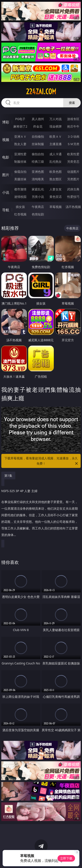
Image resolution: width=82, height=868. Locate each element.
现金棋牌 (56, 126)
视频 (6, 140)
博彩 (6, 122)
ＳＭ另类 (73, 144)
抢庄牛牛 (73, 126)
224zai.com (41, 92)
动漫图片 (73, 172)
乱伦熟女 (56, 162)
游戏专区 (73, 119)
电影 (6, 157)
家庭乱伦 (38, 189)
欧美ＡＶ (56, 136)
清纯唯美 (38, 179)
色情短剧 (38, 214)
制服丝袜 (20, 162)
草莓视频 (56, 207)
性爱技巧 (73, 197)
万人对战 (56, 119)
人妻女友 (56, 189)
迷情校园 (20, 197)
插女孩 (20, 207)
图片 (6, 175)
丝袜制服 (38, 144)
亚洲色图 (38, 172)
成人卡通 (56, 154)
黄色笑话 (56, 197)
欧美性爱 (73, 154)
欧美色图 (56, 172)
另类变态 (73, 162)
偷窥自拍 (20, 172)
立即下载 (66, 858)
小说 (6, 192)
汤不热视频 (73, 207)
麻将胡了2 (20, 126)
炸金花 (38, 126)
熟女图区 (56, 179)
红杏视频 (20, 214)
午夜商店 (38, 207)
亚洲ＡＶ (20, 136)
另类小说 (38, 197)
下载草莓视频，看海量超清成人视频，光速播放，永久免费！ (42, 461)
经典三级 (38, 162)
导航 (6, 210)
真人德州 (38, 119)
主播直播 (56, 144)
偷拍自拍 (38, 154)
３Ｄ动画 (73, 136)
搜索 (72, 103)
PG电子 (20, 119)
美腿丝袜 (20, 179)
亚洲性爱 (20, 154)
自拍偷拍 (38, 136)
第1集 (8, 476)
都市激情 (20, 189)
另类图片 (73, 179)
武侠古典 (73, 189)
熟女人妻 (20, 144)
